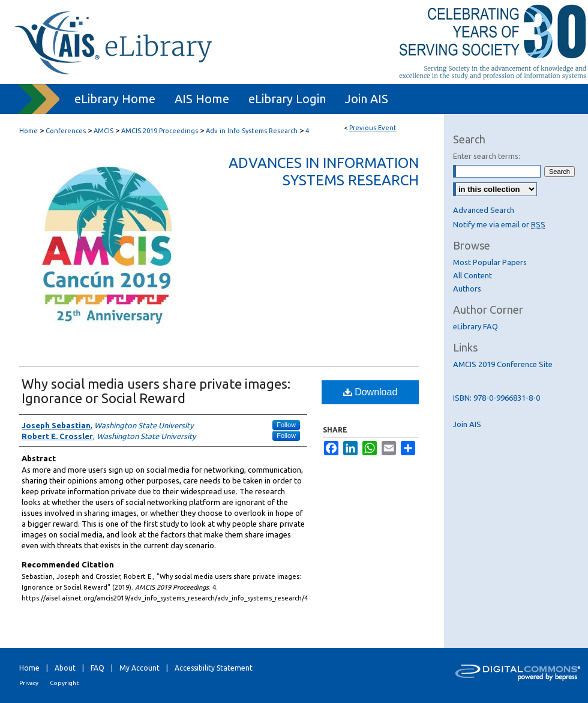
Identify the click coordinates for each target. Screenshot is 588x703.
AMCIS (104, 131)
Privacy (29, 683)
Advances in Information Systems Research (324, 172)
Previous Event (373, 128)
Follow (286, 425)
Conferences (67, 131)
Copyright (64, 683)
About (65, 668)
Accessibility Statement (214, 668)
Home (28, 131)
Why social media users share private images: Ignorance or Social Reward (156, 391)
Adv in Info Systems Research (253, 131)
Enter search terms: (487, 156)
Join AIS (467, 424)
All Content (472, 275)
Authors (467, 289)
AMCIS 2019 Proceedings (160, 131)
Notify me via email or (499, 224)
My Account (139, 668)
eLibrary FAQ (475, 326)
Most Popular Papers (490, 262)
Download (370, 392)
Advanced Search (484, 210)
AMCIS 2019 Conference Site (503, 364)
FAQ (97, 668)
